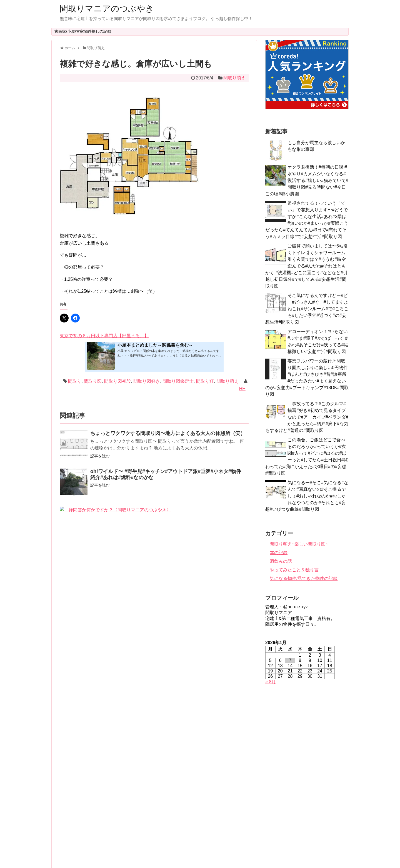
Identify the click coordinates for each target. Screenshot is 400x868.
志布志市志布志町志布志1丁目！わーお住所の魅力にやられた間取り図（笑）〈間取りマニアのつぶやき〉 (167, 635)
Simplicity (215, 854)
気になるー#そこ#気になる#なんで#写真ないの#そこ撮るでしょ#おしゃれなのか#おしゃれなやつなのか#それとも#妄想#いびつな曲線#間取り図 (307, 496)
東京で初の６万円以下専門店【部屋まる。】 (104, 336)
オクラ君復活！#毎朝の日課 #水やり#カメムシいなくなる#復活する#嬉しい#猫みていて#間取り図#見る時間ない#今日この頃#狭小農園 (307, 180)
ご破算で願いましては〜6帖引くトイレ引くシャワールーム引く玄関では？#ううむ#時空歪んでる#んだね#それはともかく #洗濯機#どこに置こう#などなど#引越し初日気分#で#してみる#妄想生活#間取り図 (307, 266)
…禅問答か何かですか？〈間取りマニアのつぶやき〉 (150, 509)
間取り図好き (147, 381)
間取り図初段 (117, 381)
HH (242, 389)
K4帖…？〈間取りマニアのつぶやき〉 (133, 594)
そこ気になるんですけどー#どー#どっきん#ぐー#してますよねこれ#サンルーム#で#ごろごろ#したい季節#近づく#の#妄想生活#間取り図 (307, 309)
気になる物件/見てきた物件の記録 (304, 578)
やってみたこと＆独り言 (294, 570)
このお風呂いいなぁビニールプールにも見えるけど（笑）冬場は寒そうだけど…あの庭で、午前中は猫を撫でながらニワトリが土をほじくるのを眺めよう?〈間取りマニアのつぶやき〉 (168, 755)
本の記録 (279, 553)
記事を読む (100, 456)
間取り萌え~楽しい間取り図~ (299, 544)
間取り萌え (234, 78)
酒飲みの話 (281, 561)
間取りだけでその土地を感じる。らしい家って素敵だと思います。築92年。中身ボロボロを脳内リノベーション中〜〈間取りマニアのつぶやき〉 (168, 554)
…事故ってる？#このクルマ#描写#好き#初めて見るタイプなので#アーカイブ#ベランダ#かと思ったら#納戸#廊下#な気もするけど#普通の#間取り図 (307, 417)
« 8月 (271, 682)
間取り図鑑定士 (178, 381)
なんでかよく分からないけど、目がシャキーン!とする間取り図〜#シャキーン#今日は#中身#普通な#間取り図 (167, 676)
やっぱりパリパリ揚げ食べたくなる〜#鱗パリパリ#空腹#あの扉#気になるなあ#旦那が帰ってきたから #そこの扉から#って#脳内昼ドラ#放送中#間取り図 (168, 717)
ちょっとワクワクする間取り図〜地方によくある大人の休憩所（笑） (168, 433)
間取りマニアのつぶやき (107, 8)
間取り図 (93, 381)
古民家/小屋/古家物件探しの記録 (83, 31)
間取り (75, 381)
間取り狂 (205, 381)
